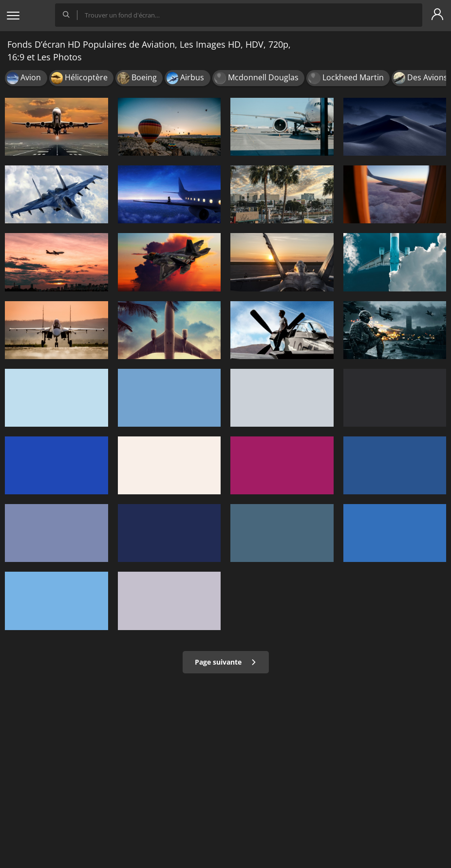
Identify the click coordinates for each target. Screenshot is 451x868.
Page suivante (226, 662)
